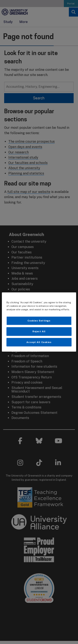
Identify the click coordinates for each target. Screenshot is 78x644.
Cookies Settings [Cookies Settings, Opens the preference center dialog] (39, 320)
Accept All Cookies (39, 342)
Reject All (39, 331)
